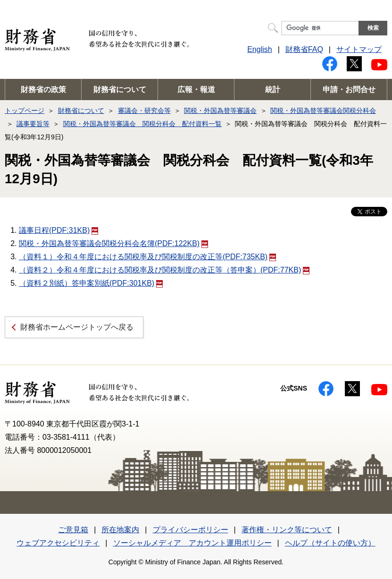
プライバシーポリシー (191, 530)
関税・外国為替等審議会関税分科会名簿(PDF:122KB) (113, 243)
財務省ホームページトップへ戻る (77, 327)
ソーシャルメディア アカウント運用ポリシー (192, 543)
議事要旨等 (33, 124)
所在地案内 (120, 530)
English (259, 49)
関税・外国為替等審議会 (220, 111)
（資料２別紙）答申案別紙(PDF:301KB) (91, 283)
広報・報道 (196, 89)
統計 (273, 89)
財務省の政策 (43, 89)
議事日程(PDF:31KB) (58, 230)
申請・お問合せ (349, 89)
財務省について (120, 89)
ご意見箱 (73, 530)
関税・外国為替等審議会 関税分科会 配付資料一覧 (142, 124)
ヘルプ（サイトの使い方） (330, 543)
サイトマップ (359, 49)
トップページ (25, 111)
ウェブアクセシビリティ (58, 543)
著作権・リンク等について (287, 530)
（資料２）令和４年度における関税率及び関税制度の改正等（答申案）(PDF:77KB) (164, 270)
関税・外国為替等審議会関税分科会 (323, 111)
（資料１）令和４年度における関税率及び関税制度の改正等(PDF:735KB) (147, 257)
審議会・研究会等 (144, 111)
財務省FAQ (304, 49)
